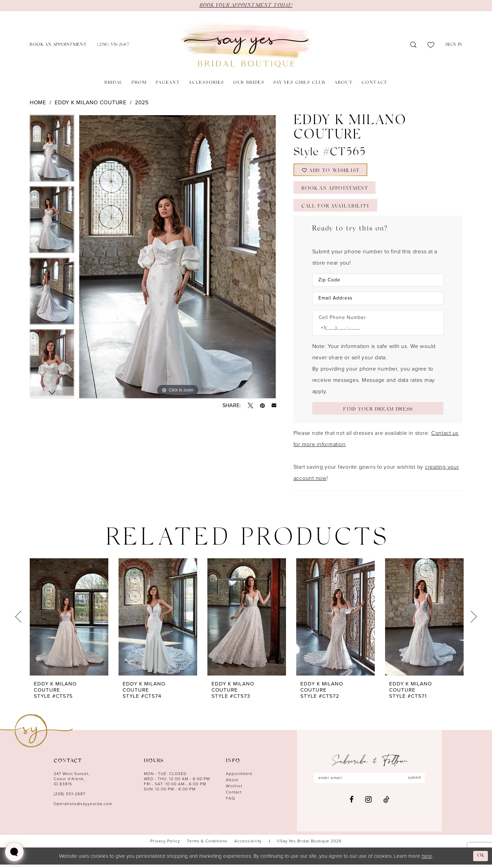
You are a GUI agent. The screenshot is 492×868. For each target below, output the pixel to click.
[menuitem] (58, 45)
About (232, 783)
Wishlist (234, 789)
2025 (142, 102)
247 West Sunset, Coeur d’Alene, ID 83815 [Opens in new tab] (72, 782)
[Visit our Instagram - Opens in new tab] (368, 803)
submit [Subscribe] (415, 782)
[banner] (246, 45)
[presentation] (69, 620)
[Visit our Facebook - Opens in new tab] (352, 803)
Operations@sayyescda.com (83, 807)
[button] (454, 45)
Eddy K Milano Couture (91, 102)
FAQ (230, 802)
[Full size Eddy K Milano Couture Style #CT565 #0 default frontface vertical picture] (177, 257)
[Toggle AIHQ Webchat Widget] (14, 852)
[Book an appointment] (58, 45)
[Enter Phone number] (374, 331)
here (427, 859)
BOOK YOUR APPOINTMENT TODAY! (246, 5)
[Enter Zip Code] (378, 283)
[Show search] (414, 45)
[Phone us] (113, 45)
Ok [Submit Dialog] (481, 859)
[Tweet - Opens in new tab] (250, 405)
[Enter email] (369, 782)
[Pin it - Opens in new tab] (262, 405)
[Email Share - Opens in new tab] (274, 405)
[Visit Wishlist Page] (431, 45)
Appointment (239, 777)
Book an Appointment (336, 190)
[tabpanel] (52, 151)
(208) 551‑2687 (70, 797)
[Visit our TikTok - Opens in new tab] (386, 803)
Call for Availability (336, 209)
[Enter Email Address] (378, 301)
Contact (234, 796)
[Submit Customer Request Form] (378, 411)
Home (38, 102)
